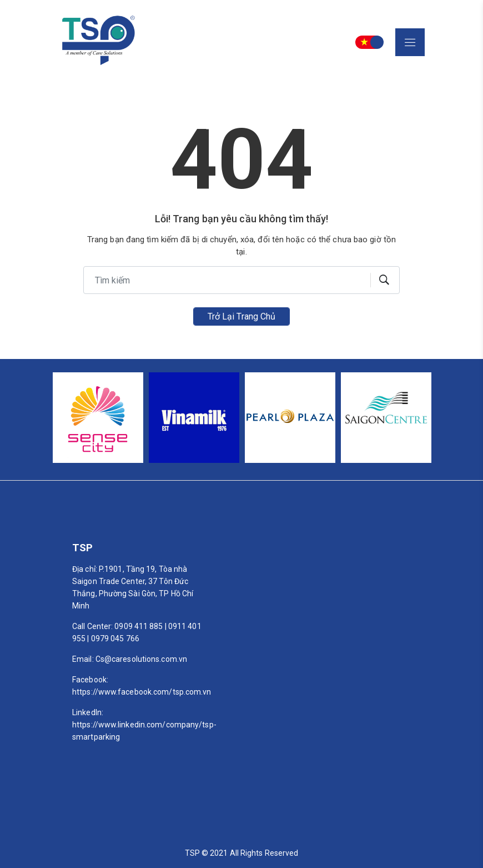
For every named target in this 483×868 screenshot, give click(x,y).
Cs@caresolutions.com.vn (141, 659)
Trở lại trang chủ (242, 316)
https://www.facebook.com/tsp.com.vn (142, 692)
